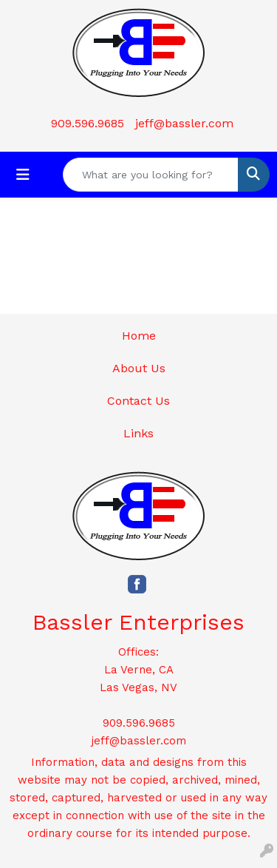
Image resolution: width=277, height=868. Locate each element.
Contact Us (138, 401)
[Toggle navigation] (23, 175)
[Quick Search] (151, 175)
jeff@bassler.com (184, 123)
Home (139, 336)
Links (138, 433)
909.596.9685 (88, 123)
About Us (139, 368)
